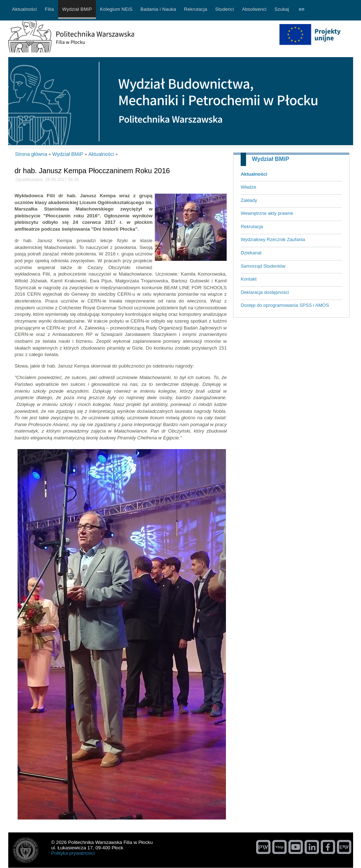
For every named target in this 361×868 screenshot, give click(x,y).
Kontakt (249, 279)
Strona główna (31, 154)
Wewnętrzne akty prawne (267, 213)
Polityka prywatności (73, 853)
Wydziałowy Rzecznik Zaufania (273, 239)
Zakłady (249, 200)
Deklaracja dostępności (265, 292)
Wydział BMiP (270, 159)
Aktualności (254, 174)
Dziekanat (251, 253)
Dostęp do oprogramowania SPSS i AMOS (285, 305)
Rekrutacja (252, 227)
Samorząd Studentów (263, 266)
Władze (248, 187)
